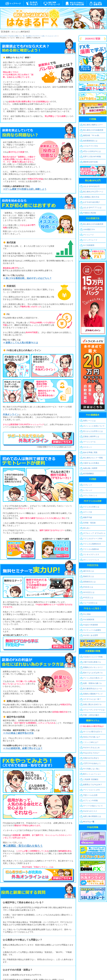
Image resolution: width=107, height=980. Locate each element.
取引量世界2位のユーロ (92, 689)
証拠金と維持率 (91, 436)
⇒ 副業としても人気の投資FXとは (20, 343)
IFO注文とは (88, 597)
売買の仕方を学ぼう (91, 758)
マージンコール (89, 442)
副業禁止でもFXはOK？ (93, 785)
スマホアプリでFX (90, 146)
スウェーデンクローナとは (94, 710)
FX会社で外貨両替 (90, 625)
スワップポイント (90, 495)
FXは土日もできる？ (91, 753)
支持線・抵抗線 (89, 523)
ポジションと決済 (94, 426)
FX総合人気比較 (90, 213)
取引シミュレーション (92, 774)
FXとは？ (32, 3)
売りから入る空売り (93, 431)
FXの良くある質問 (90, 635)
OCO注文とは (89, 592)
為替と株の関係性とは (92, 816)
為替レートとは (89, 421)
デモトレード (52, 3)
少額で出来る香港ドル (92, 662)
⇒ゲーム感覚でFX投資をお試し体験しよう (25, 189)
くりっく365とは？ (91, 742)
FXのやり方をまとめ (91, 748)
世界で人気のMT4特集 (92, 156)
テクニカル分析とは (91, 507)
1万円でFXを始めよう (92, 763)
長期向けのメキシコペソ (93, 667)
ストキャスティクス (91, 554)
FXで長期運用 (89, 245)
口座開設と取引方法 (91, 197)
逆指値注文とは (89, 582)
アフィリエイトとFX (91, 790)
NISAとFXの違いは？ (92, 737)
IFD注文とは (88, 587)
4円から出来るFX (92, 151)
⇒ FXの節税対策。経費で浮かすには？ (23, 748)
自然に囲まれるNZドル (92, 704)
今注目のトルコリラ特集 (93, 657)
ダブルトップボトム (94, 533)
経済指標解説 (88, 474)
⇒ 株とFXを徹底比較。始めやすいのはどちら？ (27, 278)
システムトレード (97, 3)
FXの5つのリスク (90, 811)
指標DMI (91, 549)
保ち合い (87, 528)
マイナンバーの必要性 (92, 630)
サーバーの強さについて (93, 806)
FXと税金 (87, 614)
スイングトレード (90, 240)
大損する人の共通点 (91, 463)
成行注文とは (88, 571)
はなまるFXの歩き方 (91, 186)
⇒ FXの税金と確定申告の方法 (18, 733)
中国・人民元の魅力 (91, 715)
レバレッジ (88, 490)
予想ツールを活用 (90, 795)
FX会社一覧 (75, 3)
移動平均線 (88, 517)
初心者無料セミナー (93, 125)
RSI (93, 539)
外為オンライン (11, 414)
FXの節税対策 (89, 619)
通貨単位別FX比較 (90, 162)
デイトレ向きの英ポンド (93, 678)
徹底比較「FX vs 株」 (92, 135)
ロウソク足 (88, 512)
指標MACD (92, 544)
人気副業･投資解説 (91, 779)
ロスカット (88, 447)
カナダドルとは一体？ (92, 699)
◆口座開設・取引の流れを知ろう (23, 846)
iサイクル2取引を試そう (93, 732)
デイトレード (88, 235)
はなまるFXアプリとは (92, 207)
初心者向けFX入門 (93, 192)
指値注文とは (88, 576)
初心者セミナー (93, 458)
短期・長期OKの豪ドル (92, 683)
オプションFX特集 (90, 800)
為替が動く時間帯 (90, 468)
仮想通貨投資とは (90, 141)
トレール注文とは (90, 603)
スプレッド (88, 485)
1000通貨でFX (89, 229)
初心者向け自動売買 (93, 130)
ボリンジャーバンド (91, 560)
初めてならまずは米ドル (93, 673)
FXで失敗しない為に (91, 769)
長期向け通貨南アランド (93, 694)
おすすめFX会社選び (91, 202)
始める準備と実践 (90, 452)
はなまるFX (12, 3)
